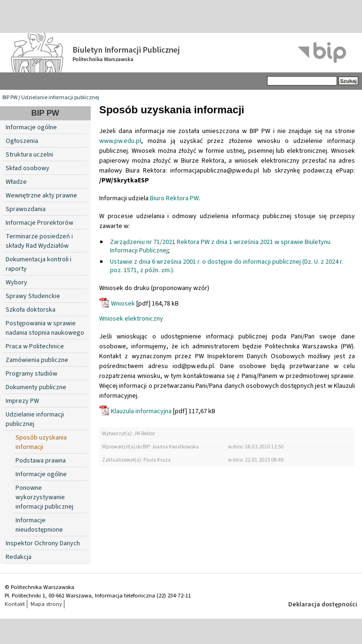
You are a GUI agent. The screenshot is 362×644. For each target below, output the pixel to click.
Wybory (16, 283)
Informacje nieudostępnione (39, 525)
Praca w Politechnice (35, 346)
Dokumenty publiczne (36, 387)
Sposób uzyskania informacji (41, 442)
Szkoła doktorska (31, 310)
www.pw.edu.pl (120, 141)
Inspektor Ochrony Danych (43, 543)
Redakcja (19, 557)
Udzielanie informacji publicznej (60, 98)
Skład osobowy (28, 168)
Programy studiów (31, 374)
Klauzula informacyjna (141, 411)
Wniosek (123, 304)
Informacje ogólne (31, 127)
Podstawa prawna (41, 461)
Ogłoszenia (22, 141)
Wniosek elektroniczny (131, 319)
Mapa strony (46, 604)
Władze (16, 182)
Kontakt (15, 604)
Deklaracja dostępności (323, 605)
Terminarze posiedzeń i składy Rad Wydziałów (39, 241)
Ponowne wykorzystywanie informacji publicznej (44, 497)
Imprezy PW (22, 401)
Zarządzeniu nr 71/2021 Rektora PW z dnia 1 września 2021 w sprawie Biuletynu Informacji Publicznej (220, 246)
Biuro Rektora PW (174, 198)
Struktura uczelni (29, 155)
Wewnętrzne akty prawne (41, 196)
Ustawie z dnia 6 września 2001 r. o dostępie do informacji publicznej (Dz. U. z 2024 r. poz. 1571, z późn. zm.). (227, 266)
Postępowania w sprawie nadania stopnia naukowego (45, 328)
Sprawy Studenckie (33, 296)
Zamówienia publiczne (37, 360)
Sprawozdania (26, 209)
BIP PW (10, 98)
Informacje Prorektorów (39, 223)
